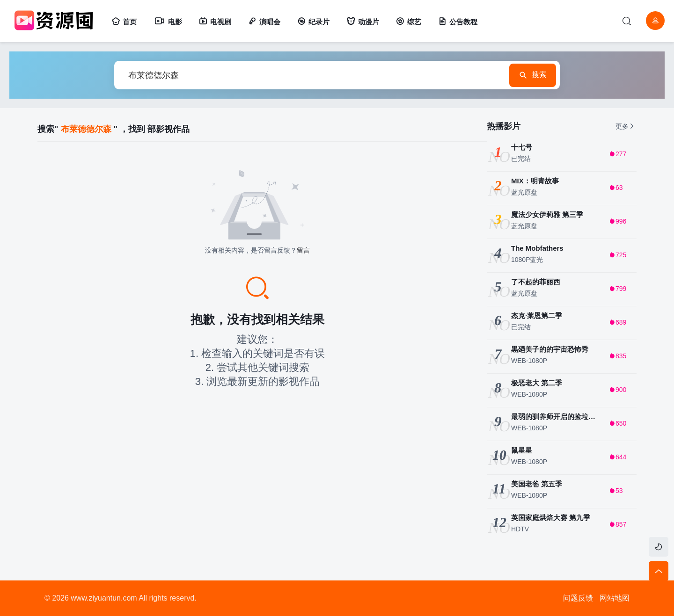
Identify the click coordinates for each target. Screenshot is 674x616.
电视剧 (215, 22)
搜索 (533, 75)
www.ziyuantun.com (104, 598)
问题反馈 (578, 598)
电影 (168, 22)
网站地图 (615, 598)
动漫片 (363, 22)
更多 (625, 126)
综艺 (409, 22)
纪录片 (313, 22)
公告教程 (458, 22)
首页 (124, 22)
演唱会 (264, 22)
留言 (303, 250)
